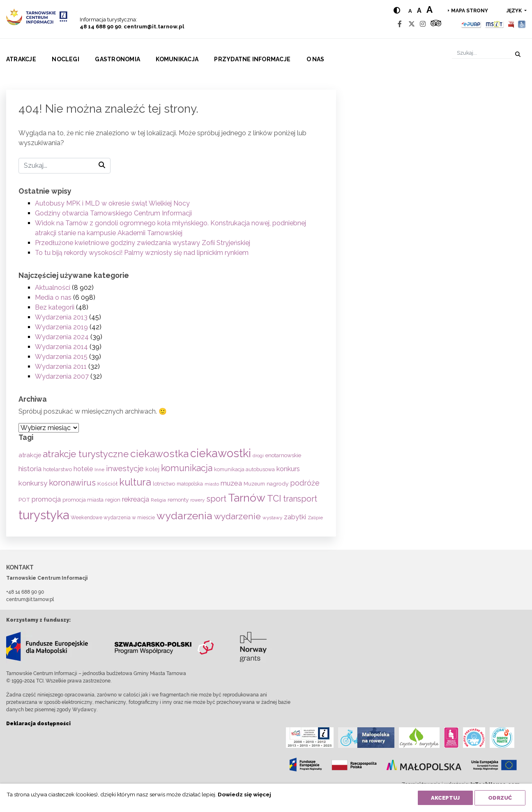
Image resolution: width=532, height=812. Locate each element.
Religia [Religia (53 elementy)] (158, 500)
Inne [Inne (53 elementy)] (99, 470)
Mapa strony (470, 11)
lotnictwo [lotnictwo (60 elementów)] (164, 484)
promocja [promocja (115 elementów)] (46, 499)
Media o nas (53, 297)
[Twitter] (412, 24)
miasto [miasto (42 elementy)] (212, 484)
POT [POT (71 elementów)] (24, 500)
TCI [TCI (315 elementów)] (274, 498)
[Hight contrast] (397, 10)
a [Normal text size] (410, 11)
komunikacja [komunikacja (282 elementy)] (187, 468)
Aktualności (53, 288)
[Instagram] (423, 24)
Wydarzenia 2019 (61, 327)
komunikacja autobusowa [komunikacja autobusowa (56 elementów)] (244, 469)
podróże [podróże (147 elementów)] (305, 483)
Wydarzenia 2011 (61, 367)
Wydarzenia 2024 (62, 337)
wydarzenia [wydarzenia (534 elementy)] (184, 516)
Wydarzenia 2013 (61, 317)
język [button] (515, 11)
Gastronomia (117, 59)
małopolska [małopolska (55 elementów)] (190, 484)
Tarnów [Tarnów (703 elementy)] (247, 498)
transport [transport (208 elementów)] (300, 499)
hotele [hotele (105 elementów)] (83, 469)
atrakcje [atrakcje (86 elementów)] (30, 455)
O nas (316, 59)
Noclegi (66, 59)
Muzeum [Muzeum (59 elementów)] (254, 484)
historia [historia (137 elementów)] (30, 469)
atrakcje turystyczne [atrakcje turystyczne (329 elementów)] (86, 454)
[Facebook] (400, 24)
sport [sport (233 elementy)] (216, 499)
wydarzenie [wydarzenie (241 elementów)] (237, 516)
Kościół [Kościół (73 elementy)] (107, 483)
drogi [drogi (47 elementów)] (258, 456)
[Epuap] (471, 24)
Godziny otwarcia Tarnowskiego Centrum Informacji (113, 213)
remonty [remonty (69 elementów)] (178, 500)
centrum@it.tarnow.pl (154, 27)
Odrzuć (500, 798)
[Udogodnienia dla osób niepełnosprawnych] (522, 24)
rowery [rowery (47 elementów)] (197, 500)
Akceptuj (445, 798)
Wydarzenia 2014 (61, 347)
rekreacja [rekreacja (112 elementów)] (136, 499)
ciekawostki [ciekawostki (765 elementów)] (221, 453)
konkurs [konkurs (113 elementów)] (288, 469)
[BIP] (511, 24)
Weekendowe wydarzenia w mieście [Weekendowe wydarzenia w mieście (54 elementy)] (113, 518)
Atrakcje (21, 59)
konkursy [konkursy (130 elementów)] (33, 483)
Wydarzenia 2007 (62, 376)
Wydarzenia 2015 (61, 357)
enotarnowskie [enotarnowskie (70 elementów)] (283, 455)
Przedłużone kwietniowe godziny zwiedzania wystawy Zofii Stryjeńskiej (143, 243)
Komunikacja (177, 59)
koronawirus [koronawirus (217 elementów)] (72, 483)
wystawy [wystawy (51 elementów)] (272, 518)
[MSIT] (494, 24)
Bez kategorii (55, 307)
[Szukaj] (482, 53)
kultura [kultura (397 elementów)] (135, 482)
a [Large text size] (430, 9)
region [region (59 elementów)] (113, 500)
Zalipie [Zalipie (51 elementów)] (315, 518)
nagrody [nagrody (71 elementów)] (278, 483)
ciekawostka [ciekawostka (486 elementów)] (159, 454)
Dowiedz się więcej (244, 794)
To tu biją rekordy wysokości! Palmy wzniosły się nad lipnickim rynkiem (142, 253)
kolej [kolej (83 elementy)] (152, 469)
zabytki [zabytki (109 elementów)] (295, 517)
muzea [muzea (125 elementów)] (231, 483)
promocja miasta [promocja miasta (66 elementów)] (83, 500)
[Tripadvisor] (436, 24)
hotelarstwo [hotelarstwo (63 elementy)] (58, 469)
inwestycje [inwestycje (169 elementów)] (125, 468)
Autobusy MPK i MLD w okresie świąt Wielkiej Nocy (112, 203)
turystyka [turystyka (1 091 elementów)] (44, 515)
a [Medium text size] (419, 10)
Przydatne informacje (252, 59)
